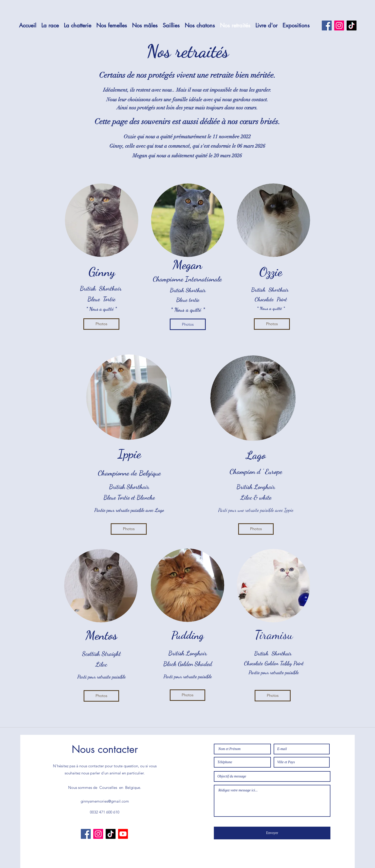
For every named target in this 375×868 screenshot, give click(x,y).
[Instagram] (339, 25)
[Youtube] (123, 834)
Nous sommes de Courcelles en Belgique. (105, 787)
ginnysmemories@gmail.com (105, 801)
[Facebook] (327, 25)
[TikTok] (352, 25)
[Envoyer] (272, 833)
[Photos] (101, 324)
